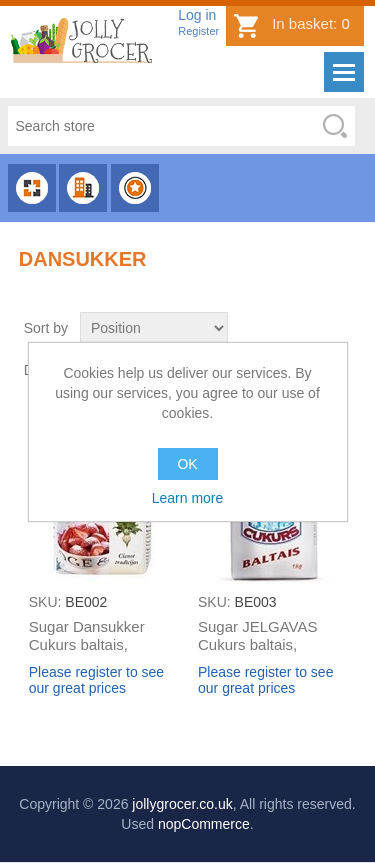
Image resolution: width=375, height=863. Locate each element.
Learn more (188, 498)
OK (187, 464)
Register (198, 31)
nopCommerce (204, 824)
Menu (344, 72)
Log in (197, 15)
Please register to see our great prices (96, 680)
